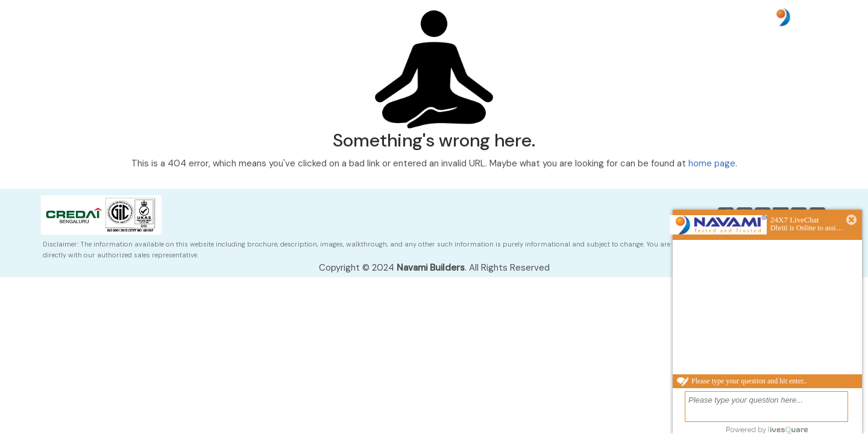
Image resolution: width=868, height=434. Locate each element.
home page (712, 163)
